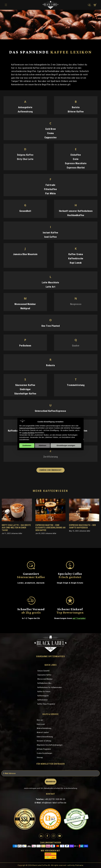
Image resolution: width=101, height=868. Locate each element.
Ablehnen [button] (42, 445)
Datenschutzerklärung (45, 737)
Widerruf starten (43, 732)
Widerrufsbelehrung (44, 728)
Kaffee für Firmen (44, 692)
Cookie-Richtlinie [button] (28, 433)
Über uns (40, 720)
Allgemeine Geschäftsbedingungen (50, 745)
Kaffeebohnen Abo (44, 683)
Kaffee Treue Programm (46, 704)
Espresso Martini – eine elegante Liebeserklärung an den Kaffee (50, 528)
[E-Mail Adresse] (50, 773)
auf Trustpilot (79, 618)
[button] (89, 5)
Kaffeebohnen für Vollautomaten (50, 687)
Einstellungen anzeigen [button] (66, 445)
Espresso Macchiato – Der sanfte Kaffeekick (82, 526)
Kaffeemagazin (43, 696)
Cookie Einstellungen (45, 753)
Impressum (41, 724)
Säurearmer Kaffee (44, 675)
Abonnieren (51, 782)
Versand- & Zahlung (44, 741)
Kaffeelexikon (43, 700)
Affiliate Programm (44, 749)
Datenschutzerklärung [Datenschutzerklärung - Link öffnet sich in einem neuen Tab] (27, 428)
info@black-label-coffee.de (54, 803)
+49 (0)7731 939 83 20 (55, 799)
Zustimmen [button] (27, 445)
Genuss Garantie (44, 671)
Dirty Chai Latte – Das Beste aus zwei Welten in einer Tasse (16, 528)
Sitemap (40, 757)
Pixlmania (79, 865)
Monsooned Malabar (45, 679)
